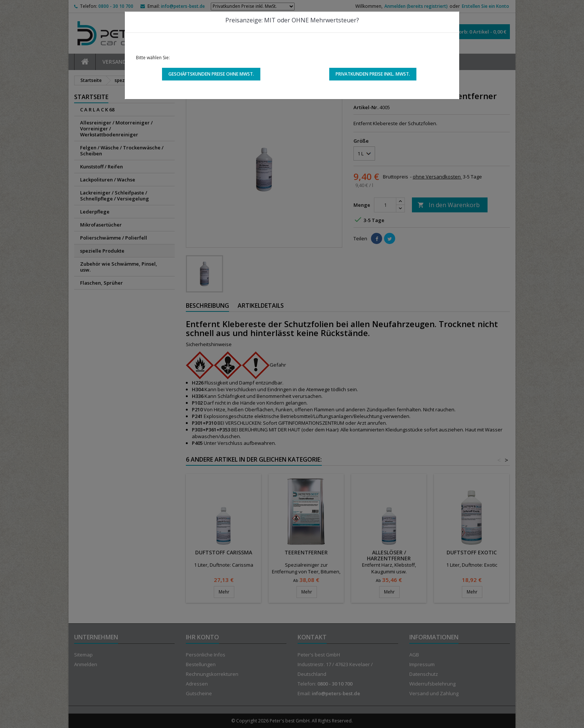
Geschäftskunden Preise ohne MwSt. (211, 74)
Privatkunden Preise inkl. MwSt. (373, 74)
